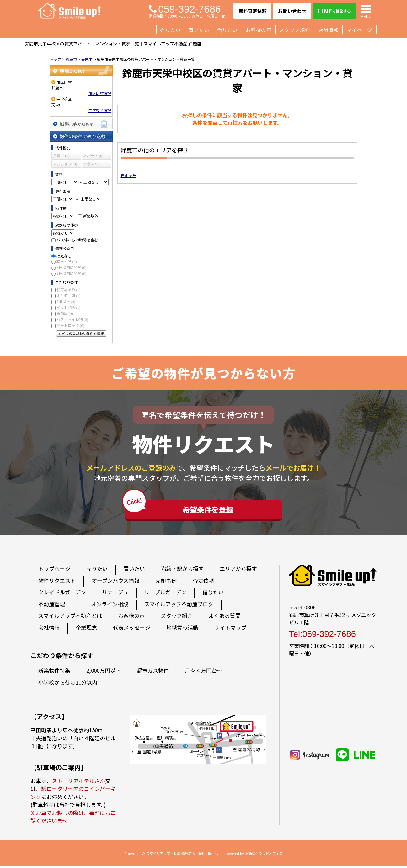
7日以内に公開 (72, 273)
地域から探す (81, 71)
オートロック (70, 325)
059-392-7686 (185, 9)
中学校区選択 (100, 110)
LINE (334, 11)
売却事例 (166, 583)
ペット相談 (69, 307)
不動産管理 (52, 606)
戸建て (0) (61, 156)
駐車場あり (69, 289)
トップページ (54, 571)
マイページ (359, 30)
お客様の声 (259, 30)
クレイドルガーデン (62, 594)
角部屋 (65, 313)
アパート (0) (93, 156)
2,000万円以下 (104, 673)
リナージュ (115, 594)
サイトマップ (230, 630)
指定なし (64, 256)
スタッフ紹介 (295, 30)
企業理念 (86, 630)
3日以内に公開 (72, 267)
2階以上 (66, 301)
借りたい (228, 30)
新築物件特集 (54, 673)
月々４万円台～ (203, 673)
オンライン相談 (110, 606)
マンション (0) (65, 164)
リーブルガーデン (165, 594)
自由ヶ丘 (128, 175)
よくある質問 (225, 618)
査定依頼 (203, 583)
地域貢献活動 (182, 630)
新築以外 (91, 216)
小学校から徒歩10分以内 (68, 684)
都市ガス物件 (153, 673)
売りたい (170, 30)
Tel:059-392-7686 (322, 636)
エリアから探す (238, 571)
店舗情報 (329, 30)
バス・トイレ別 (72, 319)
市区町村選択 (100, 93)
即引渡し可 (69, 295)
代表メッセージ (132, 630)
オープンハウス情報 (115, 583)
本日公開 (67, 261)
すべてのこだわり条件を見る (81, 334)
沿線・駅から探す (81, 124)
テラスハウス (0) (93, 165)
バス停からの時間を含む (77, 240)
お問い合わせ (292, 11)
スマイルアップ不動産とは (70, 618)
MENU (366, 11)
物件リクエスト (57, 583)
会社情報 (49, 630)
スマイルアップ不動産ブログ (179, 606)
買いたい (199, 30)
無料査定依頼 (253, 11)
